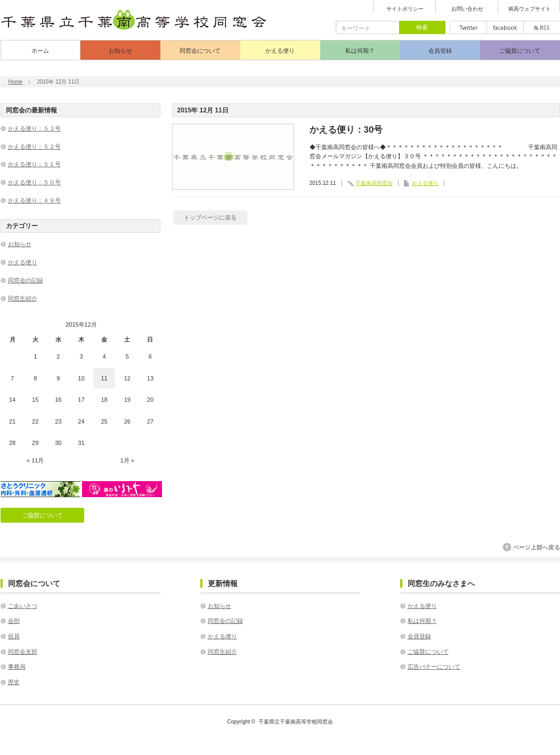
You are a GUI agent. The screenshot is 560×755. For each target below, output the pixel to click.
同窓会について (200, 51)
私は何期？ (360, 51)
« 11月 (35, 460)
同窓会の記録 (26, 280)
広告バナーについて (434, 667)
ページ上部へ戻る (537, 547)
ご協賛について (520, 51)
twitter (468, 27)
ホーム (40, 51)
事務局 (17, 667)
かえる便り (280, 51)
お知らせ (120, 51)
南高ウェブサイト (530, 9)
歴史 (14, 682)
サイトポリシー (405, 9)
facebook (505, 27)
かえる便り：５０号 (34, 182)
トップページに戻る (210, 217)
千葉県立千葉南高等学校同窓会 (296, 722)
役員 (14, 636)
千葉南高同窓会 (374, 183)
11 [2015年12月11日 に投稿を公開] (104, 378)
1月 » (127, 460)
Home (16, 82)
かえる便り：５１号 (34, 164)
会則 (14, 621)
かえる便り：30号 (346, 130)
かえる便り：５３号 (34, 128)
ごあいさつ (23, 606)
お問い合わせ (467, 9)
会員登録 (440, 51)
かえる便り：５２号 (34, 147)
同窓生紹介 (23, 298)
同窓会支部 (23, 652)
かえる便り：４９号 (34, 200)
